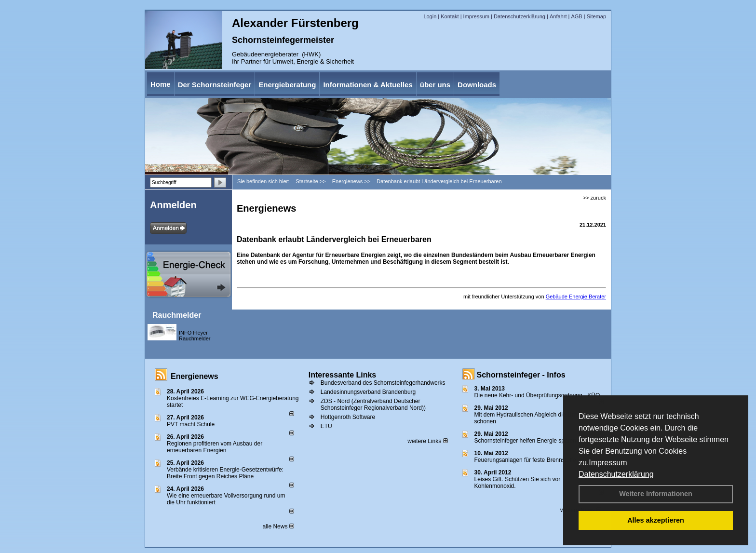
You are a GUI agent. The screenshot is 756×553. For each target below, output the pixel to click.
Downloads (477, 85)
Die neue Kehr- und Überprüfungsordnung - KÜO (537, 395)
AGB (576, 16)
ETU (326, 426)
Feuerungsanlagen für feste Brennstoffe (525, 460)
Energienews (195, 376)
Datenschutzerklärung (616, 474)
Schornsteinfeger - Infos (521, 375)
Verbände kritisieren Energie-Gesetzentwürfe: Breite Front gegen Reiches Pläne (225, 473)
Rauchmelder (177, 315)
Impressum (608, 463)
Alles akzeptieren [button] (656, 520)
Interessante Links (343, 375)
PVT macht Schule (191, 424)
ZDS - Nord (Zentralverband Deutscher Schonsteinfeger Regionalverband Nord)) (373, 405)
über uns (435, 85)
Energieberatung (287, 85)
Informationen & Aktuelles (368, 85)
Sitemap (596, 16)
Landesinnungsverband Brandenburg (368, 392)
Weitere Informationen (656, 494)
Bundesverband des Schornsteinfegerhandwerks (383, 383)
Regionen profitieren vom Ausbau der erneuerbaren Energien (215, 447)
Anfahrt (558, 16)
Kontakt (450, 16)
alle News (278, 526)
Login (430, 16)
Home (161, 84)
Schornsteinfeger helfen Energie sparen (525, 441)
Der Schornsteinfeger (215, 85)
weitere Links (427, 441)
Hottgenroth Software (348, 417)
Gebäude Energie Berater (576, 297)
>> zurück (594, 198)
